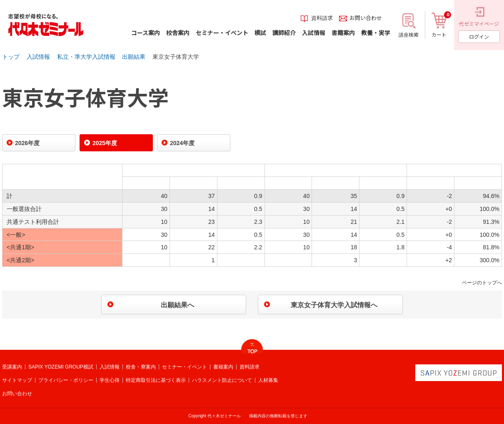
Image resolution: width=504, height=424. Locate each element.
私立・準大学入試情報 (86, 57)
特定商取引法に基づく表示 (156, 380)
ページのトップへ (482, 283)
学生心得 (110, 380)
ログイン (479, 36)
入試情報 (38, 57)
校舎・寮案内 (141, 367)
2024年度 (182, 143)
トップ (11, 57)
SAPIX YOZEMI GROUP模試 (61, 367)
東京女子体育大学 (176, 57)
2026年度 (27, 143)
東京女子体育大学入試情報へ (334, 305)
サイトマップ (17, 380)
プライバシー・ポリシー (66, 380)
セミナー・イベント (185, 367)
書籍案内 (223, 367)
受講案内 (12, 367)
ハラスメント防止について (222, 380)
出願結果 (134, 57)
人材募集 (268, 380)
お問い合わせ (17, 394)
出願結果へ (177, 305)
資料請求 (250, 367)
